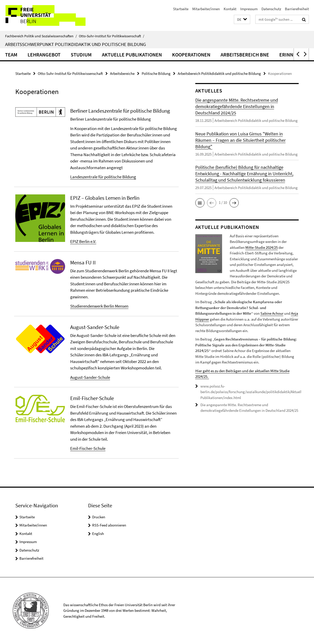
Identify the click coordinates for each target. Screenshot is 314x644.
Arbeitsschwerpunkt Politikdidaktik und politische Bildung (76, 44)
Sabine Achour (272, 313)
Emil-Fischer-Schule (88, 448)
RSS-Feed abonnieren (109, 525)
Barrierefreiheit (297, 9)
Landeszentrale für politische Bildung (103, 177)
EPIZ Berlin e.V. (83, 241)
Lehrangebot (44, 55)
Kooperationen (191, 55)
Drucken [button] (99, 517)
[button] (242, 20)
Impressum (249, 9)
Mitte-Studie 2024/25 (262, 247)
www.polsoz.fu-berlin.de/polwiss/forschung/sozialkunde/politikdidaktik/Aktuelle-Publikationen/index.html (253, 392)
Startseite (181, 9)
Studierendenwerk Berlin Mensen (99, 306)
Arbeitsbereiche (122, 73)
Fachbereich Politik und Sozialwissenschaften (41, 36)
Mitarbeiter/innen (206, 9)
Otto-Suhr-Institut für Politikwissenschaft (112, 36)
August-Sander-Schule (90, 377)
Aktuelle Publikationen (132, 55)
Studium (81, 55)
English (98, 534)
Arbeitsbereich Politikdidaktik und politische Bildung (219, 73)
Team (11, 55)
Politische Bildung (156, 73)
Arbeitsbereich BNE (245, 55)
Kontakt (230, 9)
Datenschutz (271, 9)
